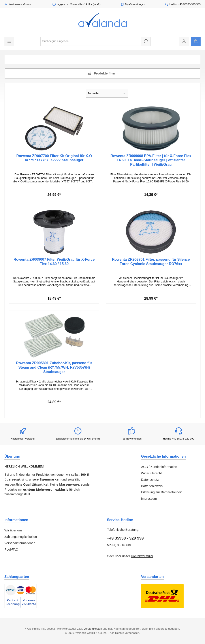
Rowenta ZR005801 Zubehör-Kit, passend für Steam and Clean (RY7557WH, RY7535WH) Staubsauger (54, 367)
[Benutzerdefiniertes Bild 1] (21, 596)
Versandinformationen (20, 543)
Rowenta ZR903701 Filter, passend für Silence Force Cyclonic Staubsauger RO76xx (151, 262)
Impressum (149, 499)
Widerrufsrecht (151, 473)
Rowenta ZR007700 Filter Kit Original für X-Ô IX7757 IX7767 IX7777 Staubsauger (54, 158)
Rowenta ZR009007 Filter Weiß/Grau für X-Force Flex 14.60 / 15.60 (54, 262)
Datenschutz (150, 480)
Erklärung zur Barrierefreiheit (161, 492)
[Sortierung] (107, 94)
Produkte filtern (102, 73)
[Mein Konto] (184, 41)
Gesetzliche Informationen (163, 456)
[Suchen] (146, 41)
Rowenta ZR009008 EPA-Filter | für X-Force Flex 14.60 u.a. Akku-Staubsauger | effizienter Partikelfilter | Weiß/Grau (151, 160)
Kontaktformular (142, 556)
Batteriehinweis (152, 486)
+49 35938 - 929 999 (125, 538)
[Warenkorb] (196, 41)
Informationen (16, 520)
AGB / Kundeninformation (159, 467)
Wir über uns (13, 530)
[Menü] (9, 41)
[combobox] (91, 41)
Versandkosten (93, 629)
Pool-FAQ (11, 549)
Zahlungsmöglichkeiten (21, 537)
